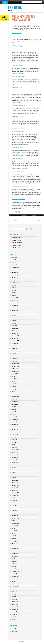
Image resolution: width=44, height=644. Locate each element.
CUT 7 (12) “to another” (17, 117)
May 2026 (14, 260)
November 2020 (15, 427)
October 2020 (15, 429)
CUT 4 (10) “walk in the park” (19, 77)
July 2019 (14, 467)
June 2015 (14, 592)
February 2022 (15, 389)
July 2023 (14, 346)
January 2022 (15, 391)
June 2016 (14, 561)
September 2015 (16, 584)
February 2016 (15, 571)
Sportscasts (14, 634)
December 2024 (15, 303)
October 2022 (15, 369)
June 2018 (14, 500)
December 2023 (15, 333)
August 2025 (15, 283)
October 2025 (15, 278)
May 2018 (14, 503)
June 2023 (14, 348)
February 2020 (15, 450)
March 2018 (14, 508)
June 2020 (14, 440)
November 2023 (15, 336)
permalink (34, 215)
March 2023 (14, 356)
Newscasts (14, 631)
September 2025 (16, 280)
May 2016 (14, 564)
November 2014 (15, 609)
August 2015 (15, 587)
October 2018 (15, 490)
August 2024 (15, 313)
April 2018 (14, 505)
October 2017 (15, 521)
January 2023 (15, 361)
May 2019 (14, 473)
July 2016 (14, 559)
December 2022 (15, 364)
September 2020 (16, 432)
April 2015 (14, 597)
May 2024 (14, 321)
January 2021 (15, 422)
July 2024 (14, 316)
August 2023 (15, 343)
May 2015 (14, 594)
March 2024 (14, 326)
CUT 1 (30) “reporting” (17, 33)
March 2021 (14, 417)
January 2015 (15, 604)
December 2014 (15, 607)
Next (40, 220)
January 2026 (15, 270)
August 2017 (15, 526)
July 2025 (14, 285)
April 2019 (14, 475)
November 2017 (15, 518)
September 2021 (16, 402)
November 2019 (15, 457)
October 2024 (15, 308)
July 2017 (14, 528)
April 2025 (14, 293)
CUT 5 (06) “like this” (17, 88)
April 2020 (14, 445)
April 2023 (14, 354)
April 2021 (14, 414)
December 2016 (15, 546)
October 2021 (15, 399)
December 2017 (15, 516)
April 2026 (14, 262)
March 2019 (14, 478)
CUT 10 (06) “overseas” (17, 159)
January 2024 (15, 331)
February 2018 (15, 511)
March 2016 (14, 569)
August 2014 (15, 617)
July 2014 (14, 619)
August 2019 (15, 465)
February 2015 (15, 602)
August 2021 (15, 404)
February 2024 (15, 328)
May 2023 (14, 351)
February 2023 (15, 359)
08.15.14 (5, 17)
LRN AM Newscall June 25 (18, 238)
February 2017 (15, 541)
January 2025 (15, 300)
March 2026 (14, 265)
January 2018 (15, 513)
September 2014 (16, 614)
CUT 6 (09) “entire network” (18, 106)
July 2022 (14, 376)
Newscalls (24, 215)
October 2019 (15, 460)
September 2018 (16, 493)
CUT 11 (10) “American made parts (20, 168)
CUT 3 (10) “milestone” (17, 65)
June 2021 (14, 409)
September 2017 (16, 523)
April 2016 (14, 566)
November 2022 (15, 366)
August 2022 (15, 374)
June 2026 (14, 257)
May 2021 (14, 412)
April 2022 (14, 384)
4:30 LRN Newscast (17, 245)
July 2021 (14, 407)
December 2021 (15, 394)
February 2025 (15, 298)
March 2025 (14, 295)
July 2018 (14, 498)
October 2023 (15, 338)
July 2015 (14, 589)
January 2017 (15, 543)
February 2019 (15, 480)
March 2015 (14, 599)
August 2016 (15, 556)
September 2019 (16, 462)
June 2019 (14, 470)
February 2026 (15, 267)
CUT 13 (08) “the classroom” (18, 199)
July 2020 (14, 437)
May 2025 (14, 290)
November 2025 (15, 275)
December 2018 (15, 485)
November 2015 (15, 579)
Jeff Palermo (5, 20)
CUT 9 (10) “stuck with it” (18, 147)
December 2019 (15, 455)
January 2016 (15, 574)
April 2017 (14, 536)
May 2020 (14, 442)
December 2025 (15, 272)
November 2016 (15, 549)
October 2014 (15, 612)
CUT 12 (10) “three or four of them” (20, 186)
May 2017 (14, 533)
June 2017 (14, 531)
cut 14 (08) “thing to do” (17, 212)
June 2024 (14, 318)
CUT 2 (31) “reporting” (17, 46)
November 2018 (15, 488)
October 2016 (15, 551)
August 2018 (15, 495)
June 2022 (14, 379)
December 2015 (15, 576)
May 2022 (14, 381)
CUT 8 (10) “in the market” (18, 128)
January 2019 (15, 483)
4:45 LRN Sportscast (17, 243)
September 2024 (16, 310)
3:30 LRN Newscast (17, 248)
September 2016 (16, 554)
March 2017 (14, 538)
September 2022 (16, 371)
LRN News (15, 7)
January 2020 (15, 452)
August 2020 (15, 435)
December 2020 (15, 424)
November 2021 (15, 397)
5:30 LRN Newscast (17, 240)
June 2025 (14, 288)
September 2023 (16, 341)
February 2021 (15, 419)
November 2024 (15, 305)
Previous (14, 220)
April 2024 (14, 323)
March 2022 (14, 386)
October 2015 (15, 581)
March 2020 (14, 447)
